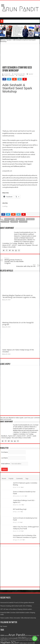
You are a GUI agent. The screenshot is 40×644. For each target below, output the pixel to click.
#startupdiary (24, 149)
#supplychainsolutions (26, 152)
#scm (9, 152)
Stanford (14, 188)
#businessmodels (17, 142)
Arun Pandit (20, 186)
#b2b (17, 154)
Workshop (23, 188)
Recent (4, 445)
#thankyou (29, 142)
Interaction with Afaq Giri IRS (25, 232)
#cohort (33, 144)
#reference (11, 144)
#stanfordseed (26, 144)
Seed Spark (5, 188)
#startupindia (33, 149)
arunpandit (7, 74)
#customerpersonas (30, 147)
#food (5, 144)
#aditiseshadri (19, 147)
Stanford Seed (25, 98)
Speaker (9, 40)
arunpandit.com (7, 138)
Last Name (4, 425)
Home (3, 40)
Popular (11, 445)
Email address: (15, 430)
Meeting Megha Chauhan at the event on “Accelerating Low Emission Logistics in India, (19, 263)
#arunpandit (11, 147)
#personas (17, 149)
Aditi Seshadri (13, 98)
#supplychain (15, 152)
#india (24, 142)
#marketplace (11, 154)
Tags (27, 445)
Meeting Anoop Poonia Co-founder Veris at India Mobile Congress (15, 227)
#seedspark (18, 144)
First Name (5, 419)
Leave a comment (9, 75)
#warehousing (7, 142)
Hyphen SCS (10, 119)
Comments (19, 445)
